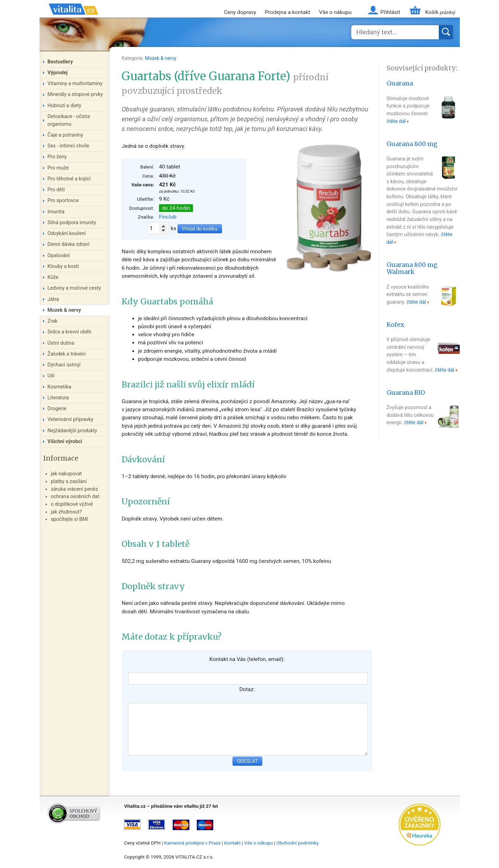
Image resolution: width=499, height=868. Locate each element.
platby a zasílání (69, 481)
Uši (51, 376)
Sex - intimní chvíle (68, 146)
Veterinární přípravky (71, 419)
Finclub (168, 217)
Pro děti (56, 190)
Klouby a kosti (63, 266)
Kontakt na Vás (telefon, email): (247, 659)
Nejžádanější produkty (72, 431)
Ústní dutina (61, 343)
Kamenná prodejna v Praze (193, 843)
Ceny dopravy (240, 12)
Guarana (400, 83)
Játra (53, 299)
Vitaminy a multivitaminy (75, 84)
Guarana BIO (406, 393)
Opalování (59, 256)
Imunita (56, 212)
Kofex (395, 325)
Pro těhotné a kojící (69, 179)
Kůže (53, 277)
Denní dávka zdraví (69, 244)
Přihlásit (390, 12)
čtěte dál (396, 121)
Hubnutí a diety (64, 106)
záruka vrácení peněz (74, 489)
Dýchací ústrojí (64, 365)
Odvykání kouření (67, 233)
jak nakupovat (66, 474)
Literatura (58, 398)
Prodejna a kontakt (288, 12)
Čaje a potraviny (65, 135)
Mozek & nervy (161, 58)
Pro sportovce (63, 201)
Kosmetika (60, 387)
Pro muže (58, 168)
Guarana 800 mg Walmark (412, 268)
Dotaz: (247, 689)
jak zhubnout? (66, 512)
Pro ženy (57, 157)
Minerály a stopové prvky (75, 94)
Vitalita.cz (74, 18)
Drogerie (57, 409)
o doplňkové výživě (72, 504)
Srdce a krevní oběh (70, 332)
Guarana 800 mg (412, 144)
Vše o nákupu (335, 12)
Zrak (53, 321)
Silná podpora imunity (72, 223)
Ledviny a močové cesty (74, 288)
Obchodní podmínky (297, 843)
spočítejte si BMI (70, 519)
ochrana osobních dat (75, 497)
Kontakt (232, 843)
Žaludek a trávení (67, 354)
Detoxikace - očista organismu (69, 120)
